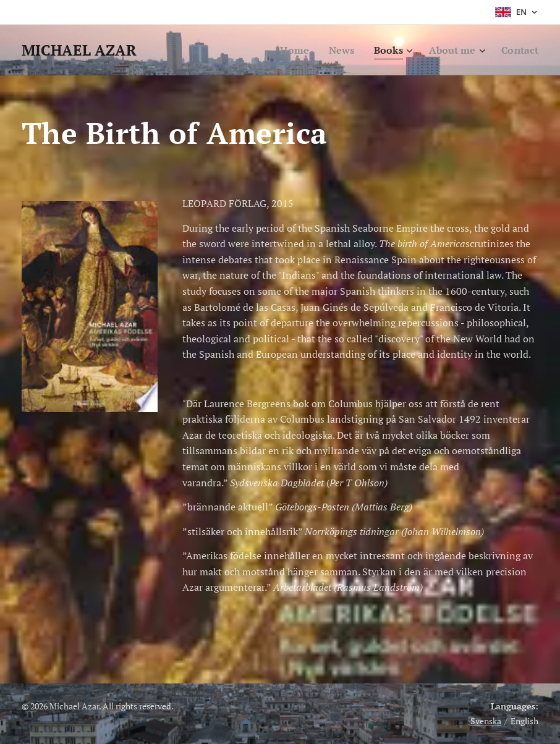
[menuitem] (287, 50)
